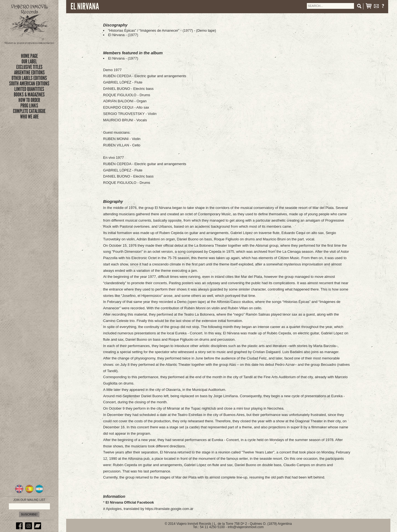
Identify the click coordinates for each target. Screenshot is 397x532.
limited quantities (29, 89)
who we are (29, 117)
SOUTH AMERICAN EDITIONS (29, 84)
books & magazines (29, 95)
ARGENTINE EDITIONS (29, 72)
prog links (29, 106)
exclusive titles (29, 67)
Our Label (29, 61)
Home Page (29, 56)
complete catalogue (29, 111)
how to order (29, 100)
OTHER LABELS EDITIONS (29, 78)
